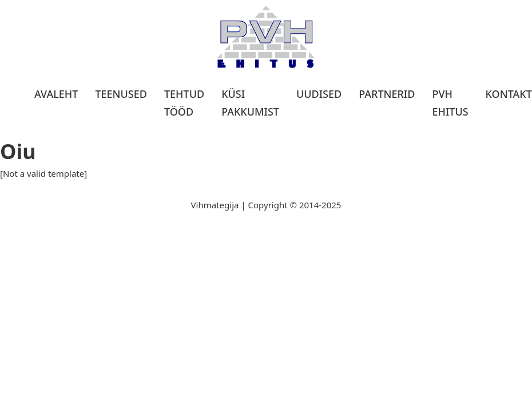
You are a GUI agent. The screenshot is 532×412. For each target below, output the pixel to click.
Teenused (121, 94)
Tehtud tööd (184, 103)
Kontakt (509, 94)
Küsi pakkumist (250, 103)
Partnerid (387, 94)
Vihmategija (215, 205)
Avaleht (56, 94)
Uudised (319, 94)
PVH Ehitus (450, 103)
